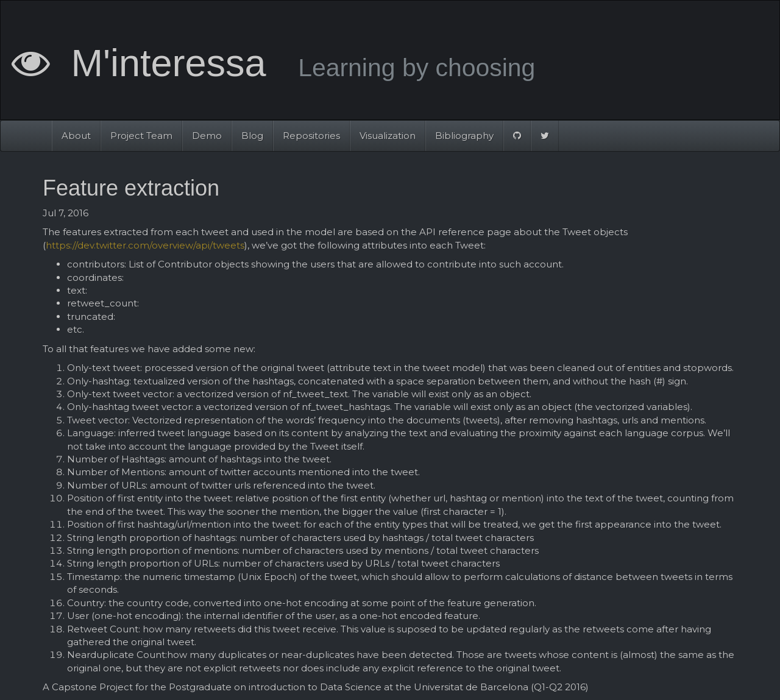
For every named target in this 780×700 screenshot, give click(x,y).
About (76, 136)
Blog (252, 136)
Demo (207, 136)
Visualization (388, 136)
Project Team (141, 136)
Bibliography (464, 136)
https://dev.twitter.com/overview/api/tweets (145, 245)
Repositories (311, 136)
